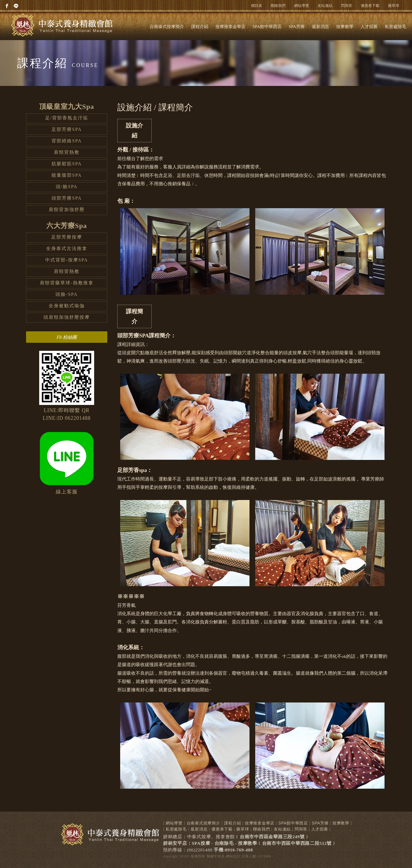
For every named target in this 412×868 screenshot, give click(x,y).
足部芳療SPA (67, 129)
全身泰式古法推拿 (67, 248)
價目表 (256, 6)
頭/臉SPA (67, 187)
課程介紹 (200, 27)
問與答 (347, 6)
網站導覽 (302, 6)
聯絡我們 (278, 6)
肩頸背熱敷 (67, 152)
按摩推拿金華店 (230, 27)
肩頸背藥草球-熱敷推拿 (67, 283)
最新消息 (320, 27)
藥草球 (394, 6)
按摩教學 (345, 27)
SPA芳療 (297, 27)
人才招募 (369, 27)
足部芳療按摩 (67, 237)
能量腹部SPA (67, 175)
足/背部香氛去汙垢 (67, 118)
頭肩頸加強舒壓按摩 (67, 317)
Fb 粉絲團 (67, 337)
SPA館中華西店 (267, 27)
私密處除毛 (396, 27)
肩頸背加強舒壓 (67, 209)
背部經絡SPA (67, 141)
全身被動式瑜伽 (67, 306)
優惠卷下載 (370, 6)
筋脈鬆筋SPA (67, 164)
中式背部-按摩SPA (67, 260)
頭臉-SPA (67, 294)
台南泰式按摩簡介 (167, 27)
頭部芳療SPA (67, 198)
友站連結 (325, 6)
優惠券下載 (222, 829)
